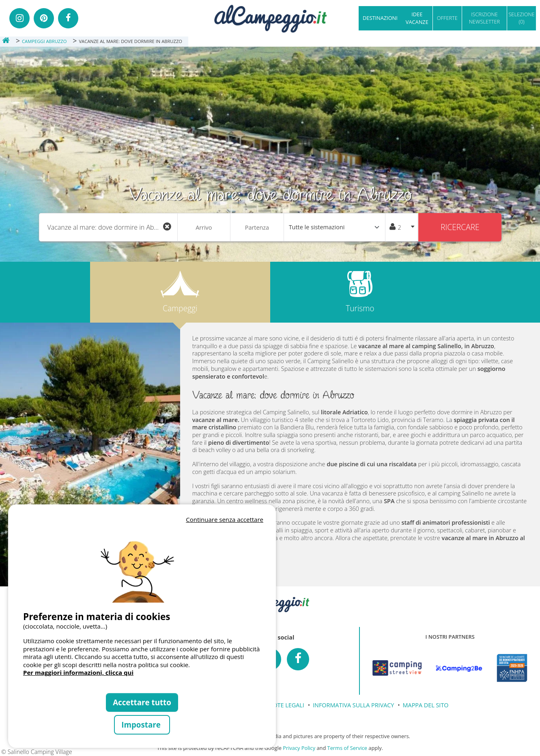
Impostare (142, 725)
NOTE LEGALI (286, 705)
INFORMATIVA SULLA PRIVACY (353, 705)
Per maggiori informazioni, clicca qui (78, 672)
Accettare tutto (142, 702)
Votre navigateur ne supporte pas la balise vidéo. (142, 564)
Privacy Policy (299, 748)
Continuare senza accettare (225, 519)
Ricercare (460, 227)
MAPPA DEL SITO (426, 705)
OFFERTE (447, 18)
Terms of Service (347, 748)
